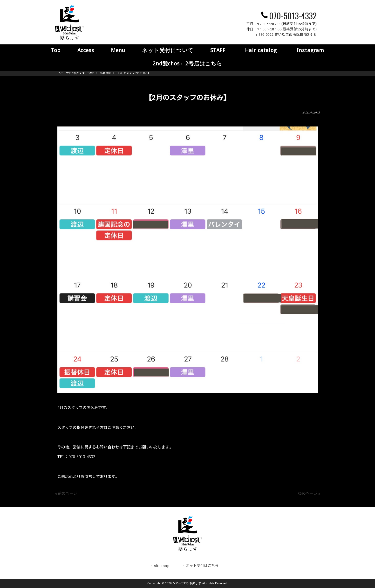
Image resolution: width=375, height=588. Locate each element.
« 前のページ (66, 493)
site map (162, 566)
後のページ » (309, 493)
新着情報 (105, 73)
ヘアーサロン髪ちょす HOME (76, 73)
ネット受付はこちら (202, 566)
